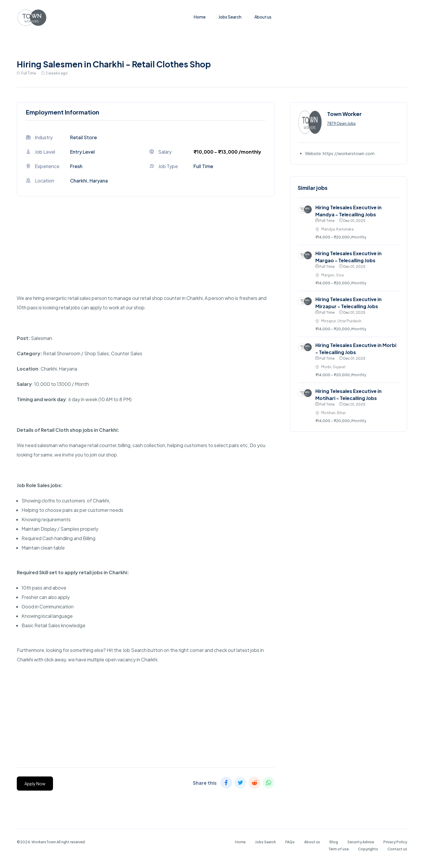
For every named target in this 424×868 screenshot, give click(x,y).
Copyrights (368, 849)
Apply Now (35, 784)
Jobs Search (230, 17)
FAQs (290, 842)
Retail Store (83, 137)
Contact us (397, 849)
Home (200, 17)
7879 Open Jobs (341, 123)
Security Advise (361, 842)
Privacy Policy (395, 842)
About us (263, 17)
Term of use (338, 849)
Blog (334, 842)
